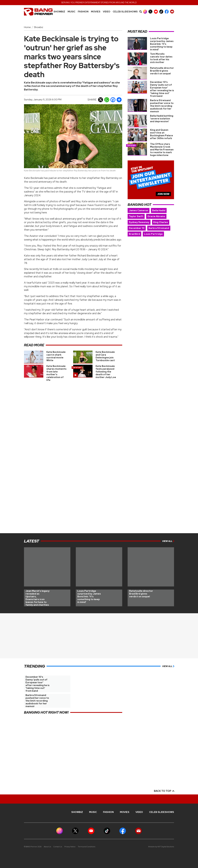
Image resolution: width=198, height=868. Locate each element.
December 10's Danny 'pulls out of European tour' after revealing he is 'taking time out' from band (162, 89)
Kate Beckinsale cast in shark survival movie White (56, 356)
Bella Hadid (159, 210)
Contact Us (58, 847)
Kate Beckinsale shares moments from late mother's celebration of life (56, 373)
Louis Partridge (153, 234)
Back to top (164, 791)
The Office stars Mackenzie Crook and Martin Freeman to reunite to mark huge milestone (162, 150)
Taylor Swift (136, 216)
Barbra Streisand (159, 228)
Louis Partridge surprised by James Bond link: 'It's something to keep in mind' (162, 44)
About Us (47, 847)
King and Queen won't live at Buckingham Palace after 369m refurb (161, 134)
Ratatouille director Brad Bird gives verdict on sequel (162, 71)
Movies (96, 12)
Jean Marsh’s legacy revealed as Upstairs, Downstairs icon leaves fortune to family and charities (38, 598)
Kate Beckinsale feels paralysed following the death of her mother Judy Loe (106, 372)
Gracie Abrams (156, 216)
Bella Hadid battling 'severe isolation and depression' (162, 119)
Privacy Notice (70, 847)
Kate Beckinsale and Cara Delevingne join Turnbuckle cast (105, 356)
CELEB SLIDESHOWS (125, 12)
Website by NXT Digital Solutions (161, 847)
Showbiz (59, 12)
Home (27, 27)
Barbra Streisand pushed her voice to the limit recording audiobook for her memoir (162, 106)
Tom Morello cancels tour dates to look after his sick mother (161, 58)
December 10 (137, 228)
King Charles (161, 222)
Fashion (83, 12)
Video (107, 12)
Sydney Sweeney (139, 222)
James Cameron (139, 210)
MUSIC (71, 12)
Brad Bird (134, 234)
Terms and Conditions (87, 847)
